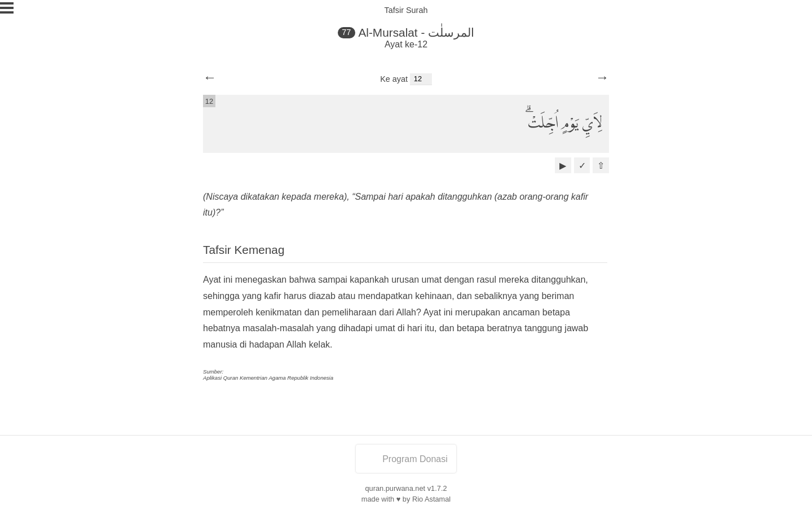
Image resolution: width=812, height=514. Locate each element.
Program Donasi (406, 459)
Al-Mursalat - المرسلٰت (416, 32)
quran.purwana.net (395, 488)
